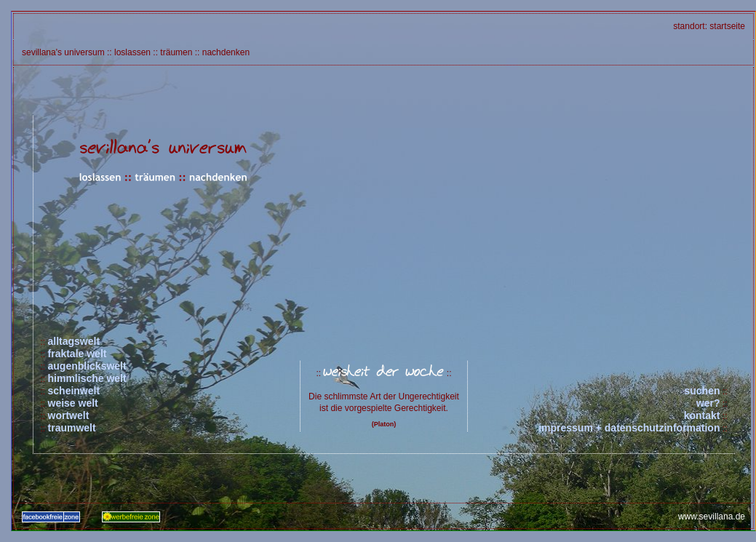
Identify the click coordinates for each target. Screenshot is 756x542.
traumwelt (72, 428)
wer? (708, 403)
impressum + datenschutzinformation (629, 428)
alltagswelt (74, 341)
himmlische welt (87, 378)
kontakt (702, 415)
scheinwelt (74, 391)
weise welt (73, 403)
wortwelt (69, 415)
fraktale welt (77, 354)
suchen (702, 391)
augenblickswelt (87, 366)
